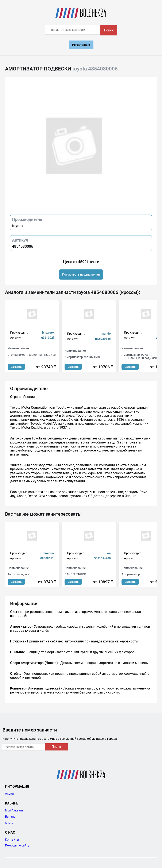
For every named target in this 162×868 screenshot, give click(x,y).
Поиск (109, 30)
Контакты (12, 840)
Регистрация (81, 45)
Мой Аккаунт (14, 810)
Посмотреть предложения (81, 274)
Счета (9, 823)
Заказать (16, 367)
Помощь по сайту (17, 845)
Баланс (10, 817)
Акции (9, 794)
